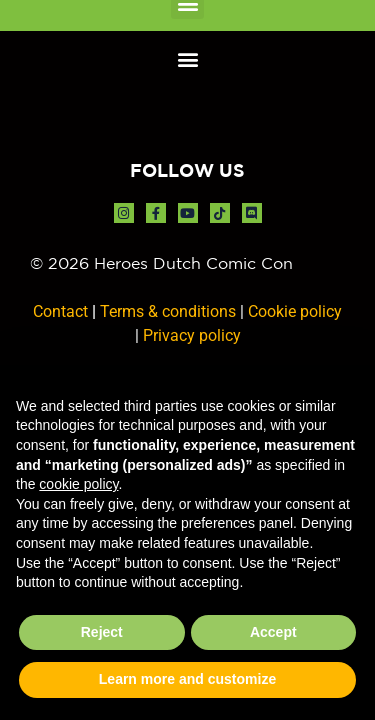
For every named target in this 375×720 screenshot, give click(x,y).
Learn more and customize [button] (187, 679)
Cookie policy (295, 311)
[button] (187, 58)
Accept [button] (273, 632)
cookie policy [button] (78, 484)
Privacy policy (192, 335)
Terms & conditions (168, 311)
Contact (60, 311)
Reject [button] (102, 632)
